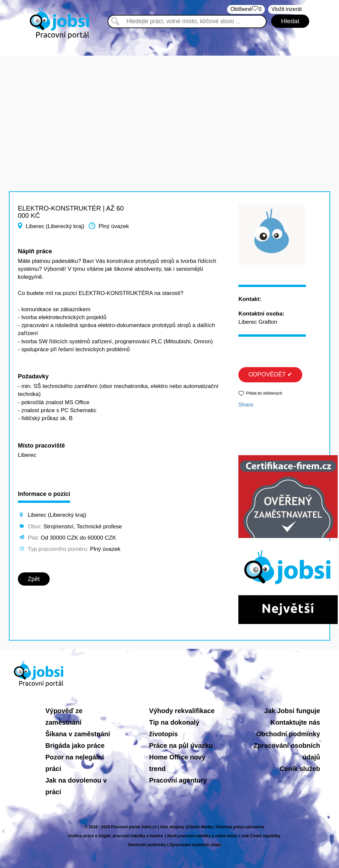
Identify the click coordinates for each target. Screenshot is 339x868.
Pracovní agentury (178, 780)
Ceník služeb (300, 769)
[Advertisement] (169, 102)
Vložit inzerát (287, 9)
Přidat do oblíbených (264, 393)
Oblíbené (246, 9)
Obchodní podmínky (288, 734)
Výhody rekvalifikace (182, 711)
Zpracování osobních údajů (195, 845)
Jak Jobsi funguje (292, 711)
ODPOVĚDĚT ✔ (270, 374)
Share (246, 405)
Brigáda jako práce (75, 746)
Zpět (34, 579)
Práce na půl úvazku (181, 746)
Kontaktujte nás (295, 722)
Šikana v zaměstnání (78, 734)
